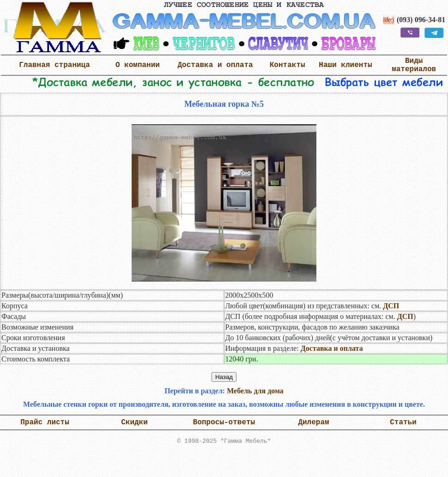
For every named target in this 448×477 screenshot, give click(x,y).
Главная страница (54, 65)
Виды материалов (414, 65)
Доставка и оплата (215, 65)
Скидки (134, 422)
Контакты (288, 65)
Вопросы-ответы (224, 422)
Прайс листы (45, 422)
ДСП (391, 306)
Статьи (403, 422)
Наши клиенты (345, 65)
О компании (138, 65)
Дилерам (313, 422)
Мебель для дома (255, 391)
